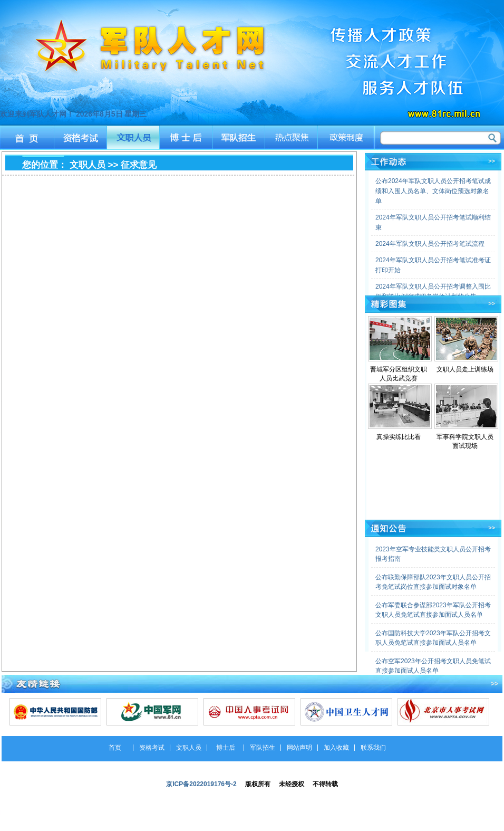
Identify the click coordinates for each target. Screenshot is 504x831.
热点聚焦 (293, 137)
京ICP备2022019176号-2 (201, 784)
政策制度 (347, 137)
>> (492, 161)
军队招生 (240, 137)
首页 (27, 137)
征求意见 (139, 165)
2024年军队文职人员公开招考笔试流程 (430, 244)
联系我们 (373, 748)
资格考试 (80, 137)
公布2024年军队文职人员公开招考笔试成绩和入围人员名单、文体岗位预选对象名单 (433, 191)
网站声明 (299, 748)
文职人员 (133, 137)
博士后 (186, 137)
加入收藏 (336, 748)
